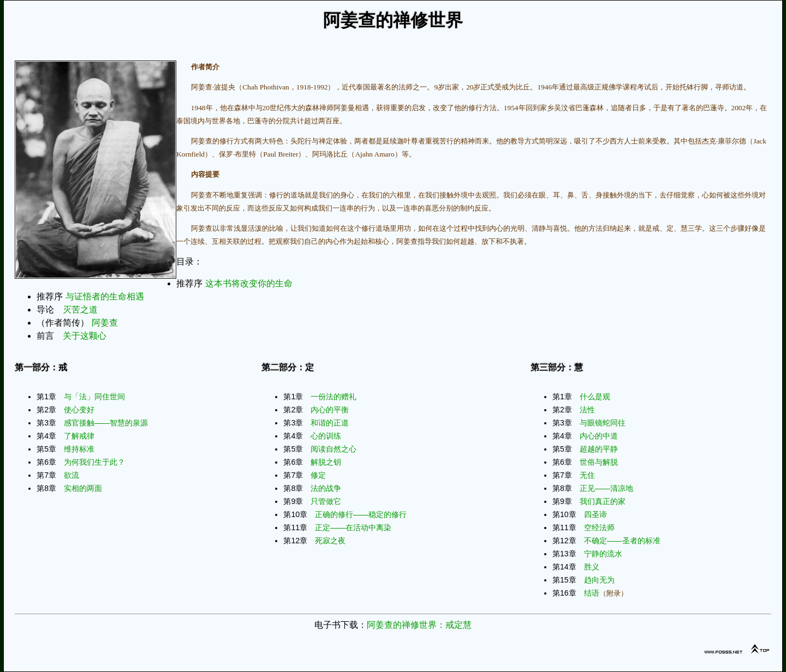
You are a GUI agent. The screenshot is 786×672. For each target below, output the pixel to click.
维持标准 (79, 449)
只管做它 (326, 501)
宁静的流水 (603, 554)
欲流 (72, 475)
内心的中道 (599, 436)
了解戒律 (79, 436)
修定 (318, 475)
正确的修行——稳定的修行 (361, 514)
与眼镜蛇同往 (603, 423)
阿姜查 (105, 323)
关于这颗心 (85, 336)
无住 (587, 475)
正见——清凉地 (606, 488)
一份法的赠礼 (334, 397)
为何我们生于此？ (94, 462)
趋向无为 (599, 580)
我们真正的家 (603, 501)
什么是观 (595, 397)
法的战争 (326, 488)
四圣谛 (596, 514)
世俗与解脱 (599, 462)
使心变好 (79, 410)
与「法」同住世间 (94, 397)
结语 (592, 593)
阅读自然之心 (334, 449)
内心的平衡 (330, 410)
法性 (587, 410)
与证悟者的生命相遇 (105, 296)
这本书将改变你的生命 (249, 283)
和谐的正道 (330, 423)
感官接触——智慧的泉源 (106, 423)
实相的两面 (83, 488)
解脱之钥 (326, 462)
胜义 (592, 567)
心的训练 (326, 436)
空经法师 (599, 527)
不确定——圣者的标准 (622, 541)
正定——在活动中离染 (353, 527)
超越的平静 (599, 449)
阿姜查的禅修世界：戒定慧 (419, 625)
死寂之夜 (330, 541)
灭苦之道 (80, 310)
